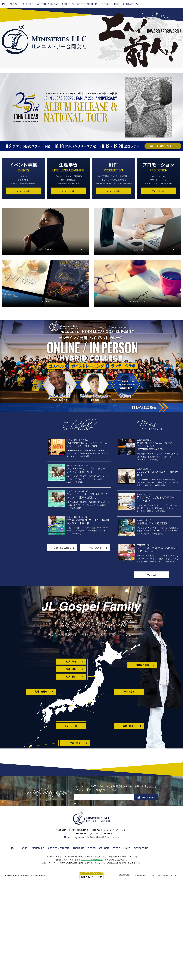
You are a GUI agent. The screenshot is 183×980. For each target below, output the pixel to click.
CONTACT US (131, 4)
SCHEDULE (27, 4)
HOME (3, 4)
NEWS (14, 4)
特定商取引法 (125, 875)
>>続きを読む (153, 460)
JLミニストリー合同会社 (92, 860)
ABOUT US (68, 4)
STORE (106, 4)
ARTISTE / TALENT (48, 4)
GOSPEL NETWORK (88, 4)
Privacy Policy (140, 875)
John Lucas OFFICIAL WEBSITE (164, 875)
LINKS (116, 4)
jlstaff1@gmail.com (76, 837)
